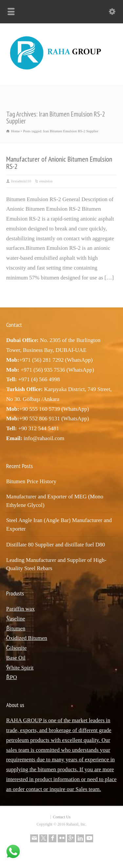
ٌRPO (12, 677)
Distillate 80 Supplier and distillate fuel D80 (56, 545)
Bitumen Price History (31, 481)
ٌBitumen (16, 629)
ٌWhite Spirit (20, 668)
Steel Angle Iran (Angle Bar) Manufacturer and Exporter (59, 525)
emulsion (46, 181)
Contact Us (62, 817)
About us (15, 705)
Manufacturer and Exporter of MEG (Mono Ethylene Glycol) (55, 501)
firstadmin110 (21, 181)
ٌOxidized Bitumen (27, 638)
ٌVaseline (16, 619)
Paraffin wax (20, 609)
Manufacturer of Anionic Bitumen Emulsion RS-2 (59, 163)
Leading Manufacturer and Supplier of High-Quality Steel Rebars (56, 564)
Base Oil (16, 658)
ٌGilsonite (16, 648)
